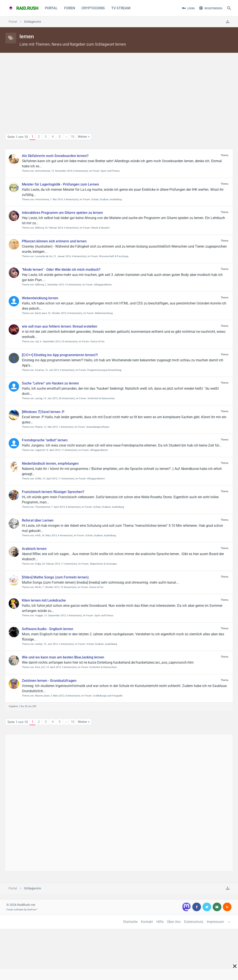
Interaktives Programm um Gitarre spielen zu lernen (62, 213)
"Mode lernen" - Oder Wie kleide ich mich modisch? (61, 270)
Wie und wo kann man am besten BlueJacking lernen (63, 657)
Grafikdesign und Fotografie (108, 696)
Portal (51, 8)
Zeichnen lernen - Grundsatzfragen (49, 681)
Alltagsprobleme (103, 285)
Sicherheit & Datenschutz (101, 398)
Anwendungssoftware (98, 427)
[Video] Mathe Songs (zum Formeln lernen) (55, 577)
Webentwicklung (104, 313)
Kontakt (147, 922)
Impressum (215, 922)
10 (73, 137)
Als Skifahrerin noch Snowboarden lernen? (55, 156)
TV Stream (121, 8)
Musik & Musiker (101, 228)
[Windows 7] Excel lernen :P (43, 412)
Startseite (130, 922)
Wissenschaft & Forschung (114, 256)
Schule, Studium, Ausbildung (106, 199)
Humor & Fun (97, 342)
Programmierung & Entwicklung (104, 370)
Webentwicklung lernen (40, 298)
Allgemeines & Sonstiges (103, 564)
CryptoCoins (93, 8)
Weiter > (84, 137)
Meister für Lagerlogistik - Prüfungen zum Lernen (60, 184)
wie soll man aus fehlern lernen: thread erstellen (60, 326)
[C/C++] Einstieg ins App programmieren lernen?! (60, 355)
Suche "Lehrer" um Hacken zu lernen (50, 383)
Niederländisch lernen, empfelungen (50, 464)
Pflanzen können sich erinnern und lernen (54, 241)
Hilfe (160, 922)
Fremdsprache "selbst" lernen (45, 440)
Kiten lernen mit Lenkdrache (44, 600)
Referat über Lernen (38, 520)
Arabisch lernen (34, 549)
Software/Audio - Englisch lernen (48, 629)
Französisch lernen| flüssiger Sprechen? (53, 492)
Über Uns (174, 922)
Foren (70, 8)
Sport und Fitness (110, 171)
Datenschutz (194, 922)
